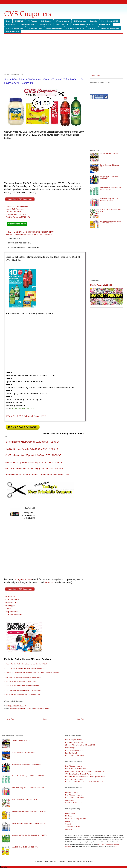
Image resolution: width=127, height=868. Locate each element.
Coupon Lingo (70, 748)
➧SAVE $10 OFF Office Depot (15, 686)
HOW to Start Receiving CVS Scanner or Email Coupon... (85, 771)
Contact (68, 824)
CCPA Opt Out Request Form (75, 819)
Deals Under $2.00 (62, 25)
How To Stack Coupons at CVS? (84, 25)
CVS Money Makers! (62, 21)
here (116, 846)
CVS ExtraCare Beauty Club (75, 750)
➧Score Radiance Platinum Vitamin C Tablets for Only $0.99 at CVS (37, 475)
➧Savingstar (10, 606)
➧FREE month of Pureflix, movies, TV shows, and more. (28, 235)
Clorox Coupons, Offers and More (23, 752)
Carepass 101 (11, 25)
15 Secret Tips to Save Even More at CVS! (80, 745)
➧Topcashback (11, 612)
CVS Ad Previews (80, 21)
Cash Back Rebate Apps (74, 803)
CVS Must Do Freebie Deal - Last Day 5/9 (26, 764)
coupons (49, 582)
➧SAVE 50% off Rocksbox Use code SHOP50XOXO (23, 677)
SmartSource (70, 800)
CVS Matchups (46, 21)
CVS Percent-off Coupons (74, 779)
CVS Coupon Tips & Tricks (74, 756)
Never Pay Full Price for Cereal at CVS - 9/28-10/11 (110, 222)
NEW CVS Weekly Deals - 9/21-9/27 (24, 800)
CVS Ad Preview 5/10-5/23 (109, 154)
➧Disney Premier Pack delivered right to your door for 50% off (26, 664)
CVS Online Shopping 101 (75, 28)
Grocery (30, 708)
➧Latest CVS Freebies (14, 209)
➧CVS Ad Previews (12, 212)
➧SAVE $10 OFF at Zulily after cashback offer (20, 681)
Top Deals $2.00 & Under (42, 708)
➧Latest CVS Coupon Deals (16, 206)
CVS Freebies (32, 21)
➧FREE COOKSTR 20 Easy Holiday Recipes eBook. (23, 690)
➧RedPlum (10, 597)
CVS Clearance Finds (27, 25)
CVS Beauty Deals (13, 32)
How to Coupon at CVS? (110, 21)
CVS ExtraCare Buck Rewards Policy (78, 774)
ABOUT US (69, 821)
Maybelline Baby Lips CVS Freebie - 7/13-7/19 (109, 200)
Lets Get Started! (71, 753)
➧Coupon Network (13, 615)
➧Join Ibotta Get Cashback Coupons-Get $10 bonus (22, 694)
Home (8, 21)
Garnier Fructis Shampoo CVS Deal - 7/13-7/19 (110, 188)
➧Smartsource (11, 603)
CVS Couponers (28, 14)
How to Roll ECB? (105, 25)
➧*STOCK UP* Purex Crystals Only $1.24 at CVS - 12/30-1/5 (34, 469)
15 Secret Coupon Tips (54, 28)
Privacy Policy (70, 813)
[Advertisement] (63, 54)
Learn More (101, 844)
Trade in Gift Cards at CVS (110, 28)
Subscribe (94, 21)
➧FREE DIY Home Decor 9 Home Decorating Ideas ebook (25, 668)
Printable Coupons (72, 792)
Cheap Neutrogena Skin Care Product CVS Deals (29, 823)
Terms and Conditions (73, 827)
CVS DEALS (19, 21)
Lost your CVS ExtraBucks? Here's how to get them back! (85, 777)
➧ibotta (8, 609)
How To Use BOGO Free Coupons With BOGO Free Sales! (86, 782)
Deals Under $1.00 (45, 25)
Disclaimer (69, 816)
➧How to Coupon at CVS (15, 214)
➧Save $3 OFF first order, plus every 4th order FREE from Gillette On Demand (31, 673)
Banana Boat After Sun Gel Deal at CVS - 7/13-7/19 (29, 835)
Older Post (80, 719)
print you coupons (23, 579)
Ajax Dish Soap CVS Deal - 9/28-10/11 (25, 847)
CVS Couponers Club (35, 28)
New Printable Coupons (74, 766)
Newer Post (10, 719)
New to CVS (92, 28)
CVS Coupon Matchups (18, 708)
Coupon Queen (95, 75)
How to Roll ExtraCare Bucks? (76, 769)
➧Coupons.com (12, 600)
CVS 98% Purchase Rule (15, 28)
